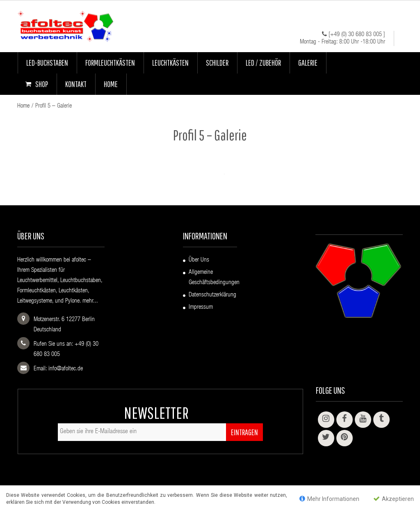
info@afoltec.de (66, 369)
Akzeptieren (394, 499)
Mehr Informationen (329, 499)
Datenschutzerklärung (212, 295)
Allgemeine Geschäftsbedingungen (214, 278)
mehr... (90, 301)
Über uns (199, 260)
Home (23, 106)
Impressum (201, 307)
